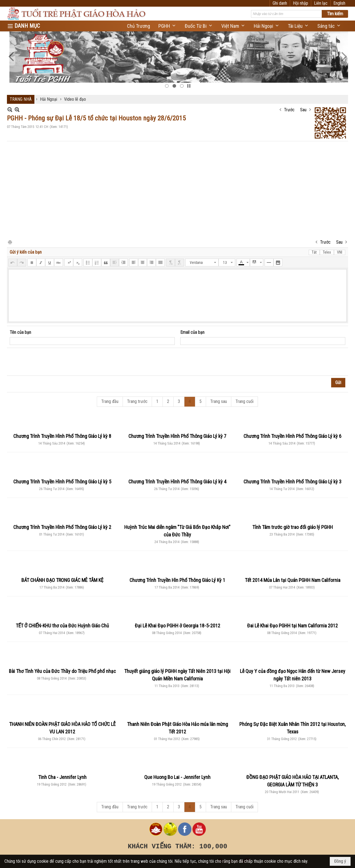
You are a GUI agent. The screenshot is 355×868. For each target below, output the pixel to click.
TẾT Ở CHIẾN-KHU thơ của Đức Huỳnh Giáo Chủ (62, 626)
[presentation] (52, 362)
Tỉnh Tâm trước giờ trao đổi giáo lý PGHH (293, 527)
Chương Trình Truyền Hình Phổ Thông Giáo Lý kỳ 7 (177, 436)
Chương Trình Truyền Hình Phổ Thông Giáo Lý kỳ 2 (62, 527)
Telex (327, 252)
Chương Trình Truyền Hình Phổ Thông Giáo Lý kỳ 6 (292, 436)
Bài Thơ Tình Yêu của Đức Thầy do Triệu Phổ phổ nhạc (62, 671)
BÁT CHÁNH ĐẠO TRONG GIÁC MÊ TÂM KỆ (62, 580)
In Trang (10, 242)
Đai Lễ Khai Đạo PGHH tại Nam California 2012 (292, 626)
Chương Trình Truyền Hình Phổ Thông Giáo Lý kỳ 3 (292, 482)
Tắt (314, 252)
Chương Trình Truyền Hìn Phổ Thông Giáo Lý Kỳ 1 (177, 580)
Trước (289, 110)
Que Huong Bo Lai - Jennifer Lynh (177, 777)
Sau (303, 110)
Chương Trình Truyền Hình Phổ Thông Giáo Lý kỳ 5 (62, 482)
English (339, 3)
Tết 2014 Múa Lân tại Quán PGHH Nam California (293, 580)
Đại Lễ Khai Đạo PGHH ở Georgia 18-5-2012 (177, 626)
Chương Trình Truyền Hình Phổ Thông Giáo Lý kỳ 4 (177, 482)
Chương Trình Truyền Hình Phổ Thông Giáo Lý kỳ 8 (62, 436)
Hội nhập (301, 3)
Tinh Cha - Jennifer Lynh (62, 777)
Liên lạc (321, 3)
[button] (167, 26)
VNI (340, 252)
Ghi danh (280, 3)
